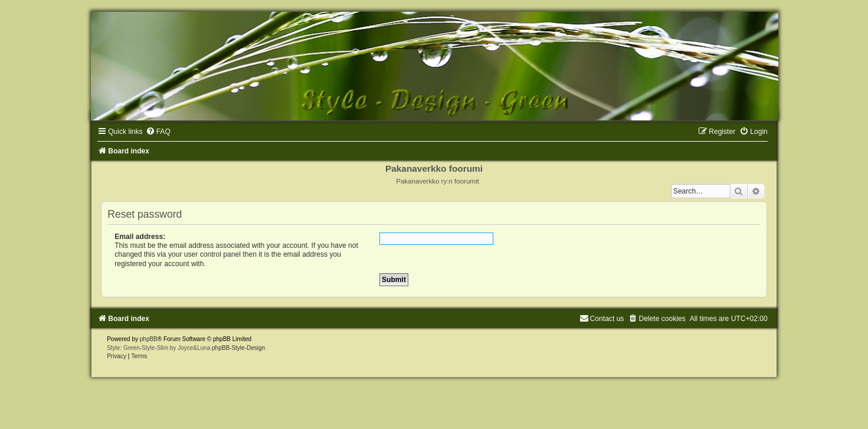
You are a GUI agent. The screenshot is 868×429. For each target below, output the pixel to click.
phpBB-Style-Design (238, 348)
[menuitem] (158, 132)
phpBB (149, 339)
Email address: (140, 237)
